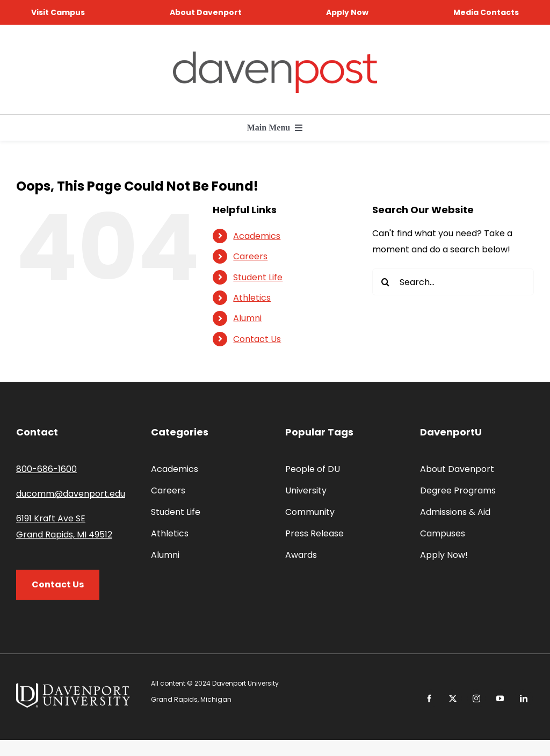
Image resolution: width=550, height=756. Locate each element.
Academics (257, 236)
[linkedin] (524, 699)
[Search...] (453, 282)
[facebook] (429, 699)
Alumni (247, 318)
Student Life (258, 277)
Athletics (252, 298)
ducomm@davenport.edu (71, 494)
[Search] (386, 282)
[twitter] (453, 699)
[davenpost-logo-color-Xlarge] (275, 56)
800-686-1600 (46, 469)
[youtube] (500, 699)
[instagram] (476, 699)
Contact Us (257, 339)
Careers (250, 256)
